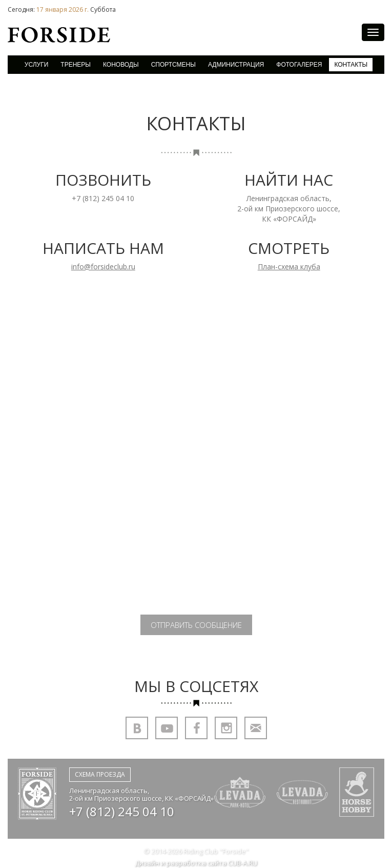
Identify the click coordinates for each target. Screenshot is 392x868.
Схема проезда (100, 774)
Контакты (351, 65)
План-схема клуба (289, 267)
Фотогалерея (299, 65)
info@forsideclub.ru (103, 267)
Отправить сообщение (196, 625)
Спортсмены (173, 65)
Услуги (37, 65)
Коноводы (121, 65)
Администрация (236, 65)
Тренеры (76, 65)
